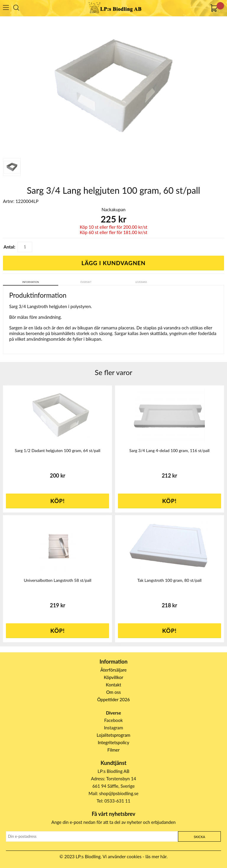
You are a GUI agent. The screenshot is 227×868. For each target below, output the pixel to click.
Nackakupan (113, 209)
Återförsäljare (114, 670)
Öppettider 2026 (114, 699)
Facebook (114, 720)
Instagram (114, 728)
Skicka (199, 837)
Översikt (86, 282)
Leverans (141, 282)
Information (31, 282)
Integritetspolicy (114, 742)
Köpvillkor (113, 677)
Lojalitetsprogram (113, 735)
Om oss (113, 692)
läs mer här (156, 856)
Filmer (113, 750)
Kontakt (113, 685)
